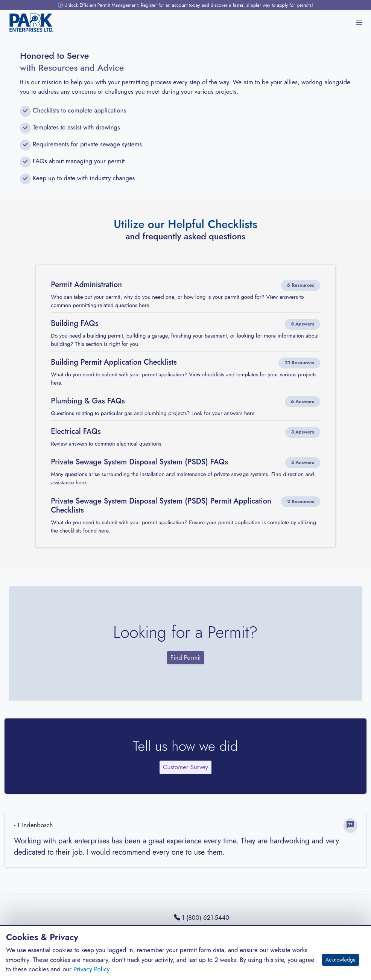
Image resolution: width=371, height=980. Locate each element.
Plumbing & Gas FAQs (88, 401)
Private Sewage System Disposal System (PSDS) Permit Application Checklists (161, 506)
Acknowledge (341, 960)
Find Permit (186, 657)
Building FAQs (75, 324)
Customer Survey (185, 767)
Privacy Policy (91, 969)
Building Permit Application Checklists (114, 362)
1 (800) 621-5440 (202, 918)
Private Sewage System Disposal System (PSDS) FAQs (139, 462)
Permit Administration (86, 285)
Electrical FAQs (76, 432)
